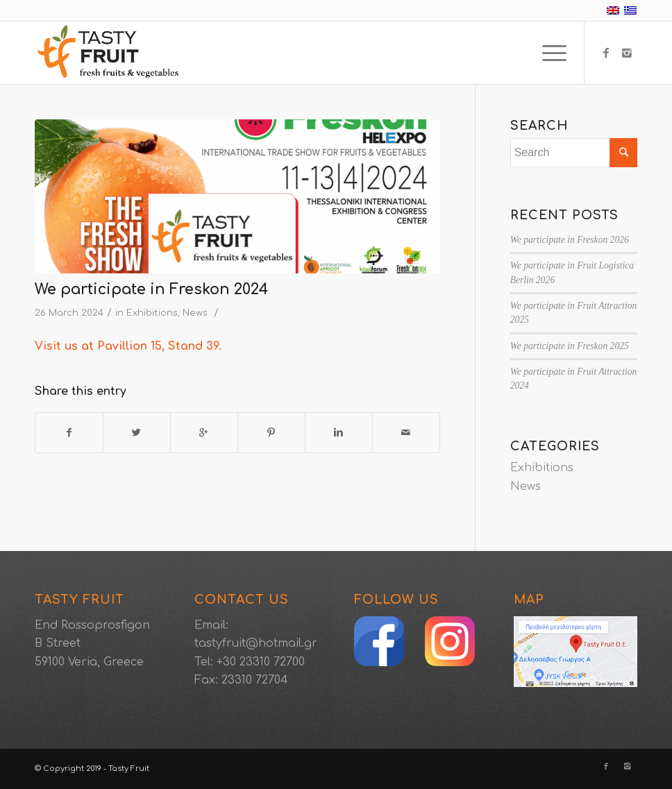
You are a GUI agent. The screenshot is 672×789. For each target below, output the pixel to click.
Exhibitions (152, 313)
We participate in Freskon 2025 (570, 346)
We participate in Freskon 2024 (151, 289)
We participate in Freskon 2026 (570, 240)
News (195, 313)
